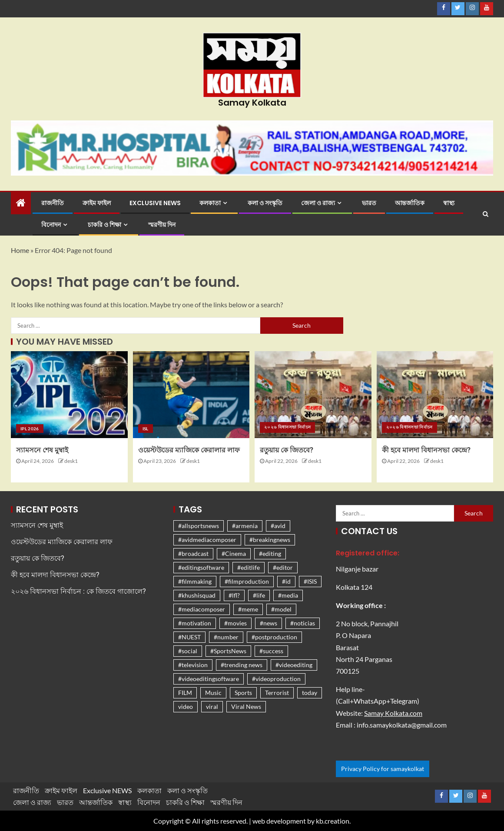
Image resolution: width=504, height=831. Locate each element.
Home (20, 250)
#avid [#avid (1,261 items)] (278, 526)
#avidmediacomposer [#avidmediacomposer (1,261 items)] (207, 540)
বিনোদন (51, 225)
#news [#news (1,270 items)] (269, 623)
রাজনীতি (53, 203)
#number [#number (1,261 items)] (226, 637)
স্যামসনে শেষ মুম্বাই (42, 450)
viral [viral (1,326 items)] (212, 706)
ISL (146, 429)
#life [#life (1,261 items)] (259, 595)
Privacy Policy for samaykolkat (383, 769)
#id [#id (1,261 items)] (286, 581)
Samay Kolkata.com (393, 713)
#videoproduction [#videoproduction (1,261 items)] (276, 679)
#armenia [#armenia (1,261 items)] (245, 526)
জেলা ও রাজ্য (318, 203)
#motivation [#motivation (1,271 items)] (195, 623)
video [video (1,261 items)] (186, 706)
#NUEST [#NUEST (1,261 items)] (189, 637)
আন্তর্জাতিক (410, 203)
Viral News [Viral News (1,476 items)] (246, 706)
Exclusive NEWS (155, 203)
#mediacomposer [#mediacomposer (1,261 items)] (202, 609)
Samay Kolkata (252, 103)
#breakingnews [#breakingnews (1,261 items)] (270, 540)
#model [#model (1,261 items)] (281, 609)
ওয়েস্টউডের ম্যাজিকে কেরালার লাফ (189, 450)
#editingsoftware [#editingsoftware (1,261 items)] (201, 567)
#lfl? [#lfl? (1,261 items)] (234, 595)
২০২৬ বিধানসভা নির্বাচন (287, 427)
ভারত (369, 203)
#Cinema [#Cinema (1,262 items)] (234, 553)
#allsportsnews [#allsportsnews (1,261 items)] (199, 526)
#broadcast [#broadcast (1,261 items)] (193, 553)
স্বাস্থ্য (449, 203)
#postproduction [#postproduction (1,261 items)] (274, 637)
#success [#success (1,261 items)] (271, 651)
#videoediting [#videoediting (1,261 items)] (294, 665)
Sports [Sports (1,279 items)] (243, 693)
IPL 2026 (30, 429)
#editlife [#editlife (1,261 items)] (249, 567)
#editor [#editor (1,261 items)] (283, 567)
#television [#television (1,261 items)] (193, 665)
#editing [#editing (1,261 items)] (270, 553)
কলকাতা (210, 203)
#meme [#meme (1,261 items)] (248, 609)
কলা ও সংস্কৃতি (265, 203)
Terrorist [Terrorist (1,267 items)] (277, 693)
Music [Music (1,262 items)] (213, 693)
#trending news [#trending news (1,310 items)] (242, 665)
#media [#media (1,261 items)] (288, 595)
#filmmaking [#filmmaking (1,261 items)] (195, 581)
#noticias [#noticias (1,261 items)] (303, 623)
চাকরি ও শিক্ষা (104, 225)
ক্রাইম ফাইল (97, 203)
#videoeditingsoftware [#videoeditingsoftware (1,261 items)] (209, 679)
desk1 (71, 461)
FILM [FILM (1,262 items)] (185, 693)
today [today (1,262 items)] (310, 693)
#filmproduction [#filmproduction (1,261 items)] (247, 581)
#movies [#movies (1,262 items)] (235, 623)
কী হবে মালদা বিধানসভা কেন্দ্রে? (426, 450)
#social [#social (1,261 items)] (188, 651)
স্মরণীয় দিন (162, 225)
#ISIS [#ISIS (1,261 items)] (310, 581)
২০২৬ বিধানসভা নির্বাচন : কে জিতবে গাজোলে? (78, 591)
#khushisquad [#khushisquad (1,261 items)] (197, 595)
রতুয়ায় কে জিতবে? (287, 450)
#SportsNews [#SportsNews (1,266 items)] (228, 651)
